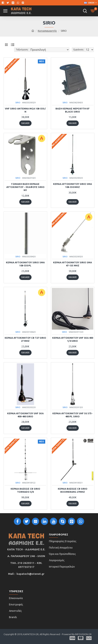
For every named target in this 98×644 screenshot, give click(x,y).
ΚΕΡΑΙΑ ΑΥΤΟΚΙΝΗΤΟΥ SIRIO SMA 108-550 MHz (73, 185)
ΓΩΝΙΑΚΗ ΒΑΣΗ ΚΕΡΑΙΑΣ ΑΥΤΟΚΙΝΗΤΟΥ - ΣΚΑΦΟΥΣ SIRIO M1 (25, 187)
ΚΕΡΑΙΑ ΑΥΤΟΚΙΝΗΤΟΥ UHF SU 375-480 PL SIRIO (73, 415)
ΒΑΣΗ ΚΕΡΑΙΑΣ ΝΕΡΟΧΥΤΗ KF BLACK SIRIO (73, 110)
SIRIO (18, 103)
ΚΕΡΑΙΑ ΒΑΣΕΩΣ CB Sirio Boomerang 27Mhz (73, 490)
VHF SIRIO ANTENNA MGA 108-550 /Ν (25, 110)
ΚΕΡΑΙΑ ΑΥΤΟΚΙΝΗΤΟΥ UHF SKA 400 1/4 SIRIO (73, 339)
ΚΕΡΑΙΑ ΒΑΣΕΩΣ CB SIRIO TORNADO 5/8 (25, 490)
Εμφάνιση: (79, 50)
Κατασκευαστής (47, 31)
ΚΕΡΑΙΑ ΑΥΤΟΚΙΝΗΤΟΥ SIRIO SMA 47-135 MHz (73, 264)
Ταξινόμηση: (22, 50)
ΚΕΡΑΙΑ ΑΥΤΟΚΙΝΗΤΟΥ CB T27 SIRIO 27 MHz (25, 339)
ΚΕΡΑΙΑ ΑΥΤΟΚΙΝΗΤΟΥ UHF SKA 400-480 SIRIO (25, 415)
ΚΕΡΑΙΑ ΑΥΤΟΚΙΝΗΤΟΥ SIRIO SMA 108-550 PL (25, 264)
